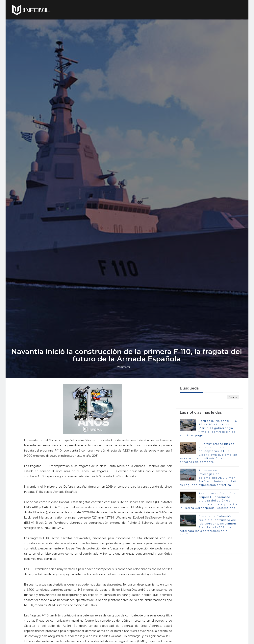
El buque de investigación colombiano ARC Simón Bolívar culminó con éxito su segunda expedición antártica (209, 505)
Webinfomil (124, 394)
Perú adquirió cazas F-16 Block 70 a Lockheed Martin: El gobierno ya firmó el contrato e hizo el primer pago (208, 455)
